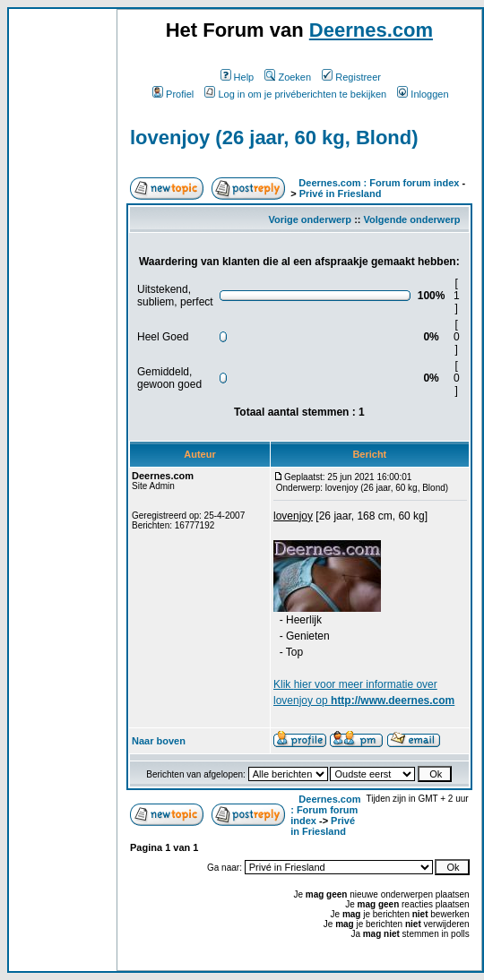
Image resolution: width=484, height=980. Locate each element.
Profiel (173, 94)
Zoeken (288, 77)
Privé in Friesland (341, 193)
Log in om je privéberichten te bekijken (295, 94)
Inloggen (423, 94)
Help (238, 77)
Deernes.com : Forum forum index (379, 183)
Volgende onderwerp (412, 219)
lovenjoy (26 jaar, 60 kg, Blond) (274, 138)
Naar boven (159, 741)
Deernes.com (371, 30)
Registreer (351, 77)
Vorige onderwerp (310, 219)
